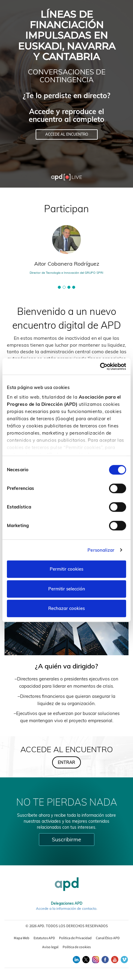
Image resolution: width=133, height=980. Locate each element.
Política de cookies (77, 947)
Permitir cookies (66, 569)
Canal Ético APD (108, 938)
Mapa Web (22, 938)
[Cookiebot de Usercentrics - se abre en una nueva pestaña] (100, 366)
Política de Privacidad (75, 938)
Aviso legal (50, 947)
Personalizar (101, 550)
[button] (59, 287)
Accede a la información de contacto (66, 908)
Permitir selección (67, 589)
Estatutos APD (44, 938)
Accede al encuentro (67, 134)
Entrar (66, 762)
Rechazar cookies (66, 608)
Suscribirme (66, 839)
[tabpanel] (66, 252)
